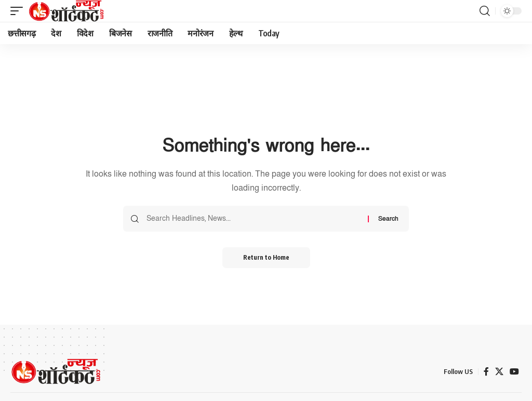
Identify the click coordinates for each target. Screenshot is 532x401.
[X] (499, 372)
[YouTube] (514, 372)
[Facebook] (486, 372)
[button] (19, 11)
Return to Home (266, 257)
